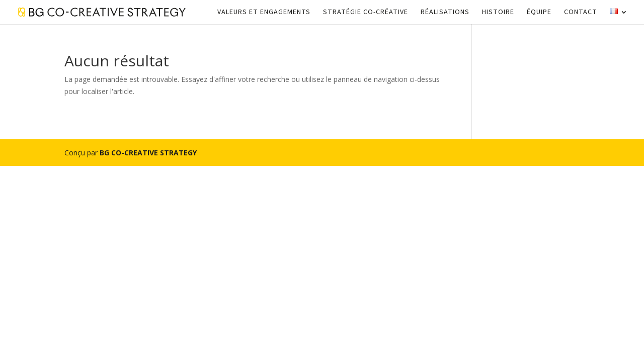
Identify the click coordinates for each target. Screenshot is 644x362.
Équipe (539, 13)
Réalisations (445, 13)
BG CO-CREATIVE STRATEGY (148, 153)
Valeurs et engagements (264, 13)
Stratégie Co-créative (366, 13)
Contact (581, 13)
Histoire (498, 13)
